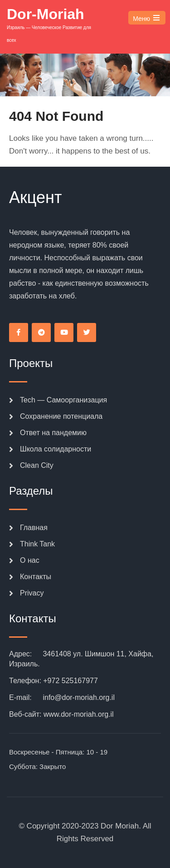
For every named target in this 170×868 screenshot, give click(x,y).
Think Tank (37, 544)
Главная (34, 528)
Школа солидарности (56, 449)
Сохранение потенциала (61, 416)
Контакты (36, 577)
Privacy (32, 593)
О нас (30, 560)
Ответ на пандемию (53, 433)
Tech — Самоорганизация (63, 400)
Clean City (37, 465)
